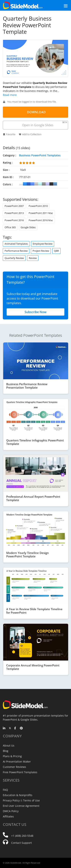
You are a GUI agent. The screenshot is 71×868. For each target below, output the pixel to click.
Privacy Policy (11, 800)
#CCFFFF (40, 184)
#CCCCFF (48, 184)
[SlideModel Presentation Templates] (23, 5)
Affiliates (8, 816)
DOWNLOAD (36, 112)
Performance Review (16, 251)
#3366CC (29, 184)
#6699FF (32, 184)
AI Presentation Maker (17, 762)
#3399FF (25, 184)
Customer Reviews (14, 767)
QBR (56, 251)
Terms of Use (31, 800)
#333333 (51, 184)
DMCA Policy (11, 811)
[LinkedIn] (4, 728)
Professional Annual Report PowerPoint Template (33, 498)
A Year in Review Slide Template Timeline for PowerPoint (34, 611)
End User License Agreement (21, 806)
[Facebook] (16, 728)
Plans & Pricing (12, 756)
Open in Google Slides (44, 124)
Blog (6, 751)
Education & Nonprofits (18, 795)
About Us (9, 745)
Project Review (41, 251)
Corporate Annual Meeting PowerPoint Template (33, 667)
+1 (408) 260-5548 (22, 836)
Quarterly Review (14, 258)
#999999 (44, 184)
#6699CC (55, 184)
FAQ (5, 790)
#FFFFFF (21, 184)
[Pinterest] (21, 728)
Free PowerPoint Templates (20, 772)
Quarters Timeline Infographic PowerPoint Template (35, 442)
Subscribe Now (35, 312)
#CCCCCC (36, 184)
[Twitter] (10, 728)
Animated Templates (16, 244)
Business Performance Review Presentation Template (27, 386)
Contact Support (21, 843)
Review (33, 258)
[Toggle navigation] (61, 5)
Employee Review (43, 244)
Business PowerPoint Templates (40, 155)
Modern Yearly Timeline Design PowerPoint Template (28, 555)
